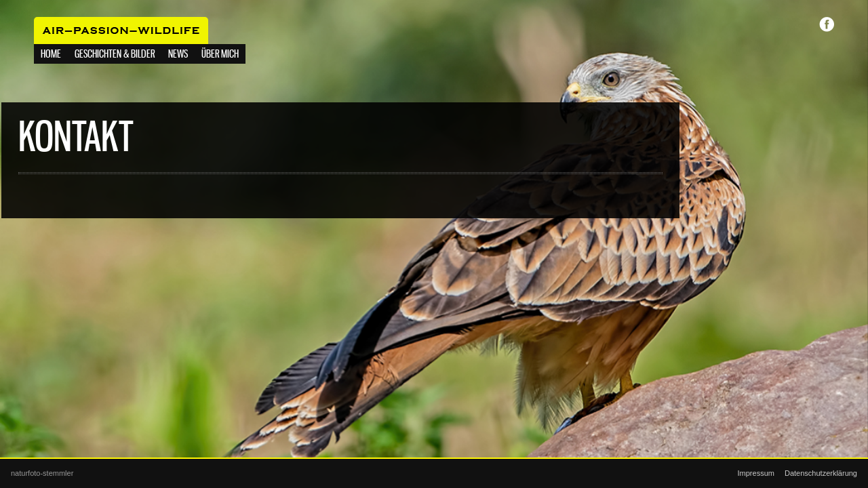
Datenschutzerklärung (821, 473)
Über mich (220, 55)
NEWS (178, 55)
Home (51, 55)
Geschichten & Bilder (115, 55)
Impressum (756, 473)
